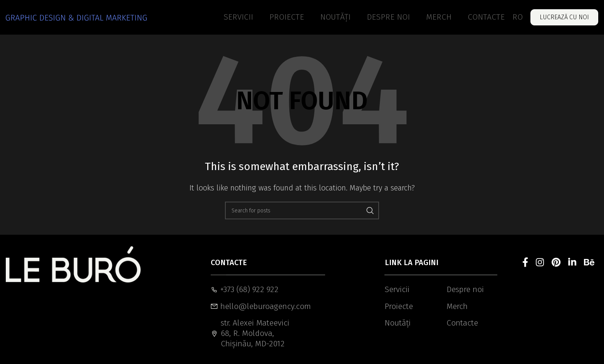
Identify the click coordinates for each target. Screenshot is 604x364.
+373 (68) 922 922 (245, 289)
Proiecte (399, 306)
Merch (457, 306)
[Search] (302, 210)
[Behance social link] (589, 263)
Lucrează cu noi (564, 17)
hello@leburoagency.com (253, 306)
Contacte (462, 323)
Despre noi (465, 289)
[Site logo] (76, 17)
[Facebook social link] (525, 263)
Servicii (397, 289)
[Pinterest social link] (556, 263)
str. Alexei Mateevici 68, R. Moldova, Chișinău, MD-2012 (250, 333)
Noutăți (398, 323)
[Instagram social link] (540, 263)
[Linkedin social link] (572, 263)
